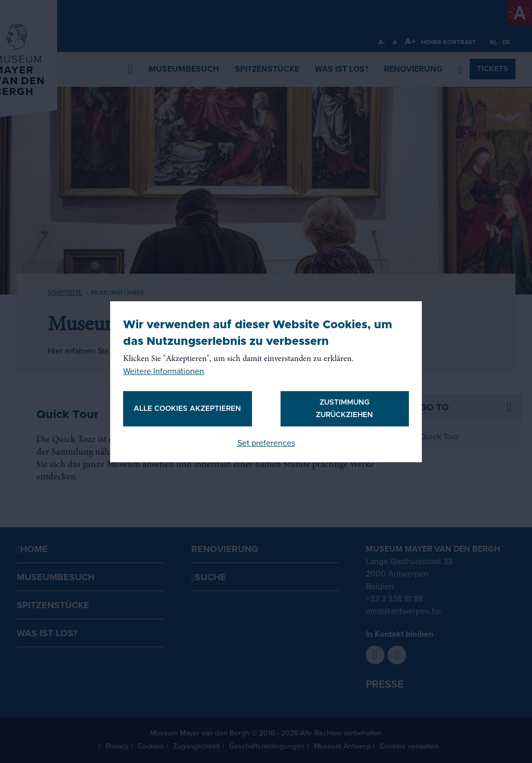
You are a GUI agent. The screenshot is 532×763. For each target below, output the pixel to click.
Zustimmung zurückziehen (344, 409)
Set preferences (266, 443)
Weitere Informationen (164, 371)
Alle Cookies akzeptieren (187, 409)
